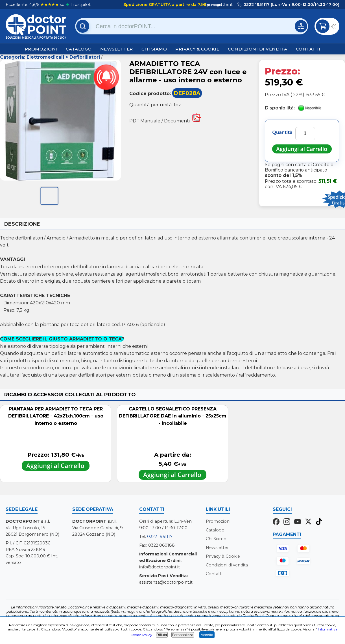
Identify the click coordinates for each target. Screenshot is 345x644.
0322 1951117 (160, 537)
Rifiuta (162, 635)
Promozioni (41, 49)
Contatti (308, 49)
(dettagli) (214, 5)
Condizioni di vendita (258, 49)
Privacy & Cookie (197, 49)
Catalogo (79, 49)
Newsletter (117, 49)
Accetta (207, 635)
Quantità (282, 132)
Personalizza (183, 635)
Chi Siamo (154, 49)
